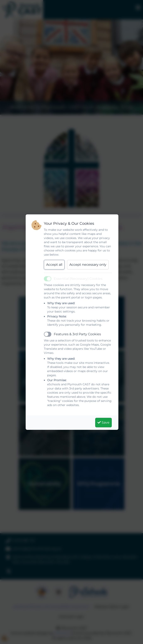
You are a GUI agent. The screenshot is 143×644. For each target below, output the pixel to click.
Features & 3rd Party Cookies (77, 334)
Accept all (54, 265)
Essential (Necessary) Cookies (78, 279)
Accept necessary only (88, 265)
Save (103, 422)
